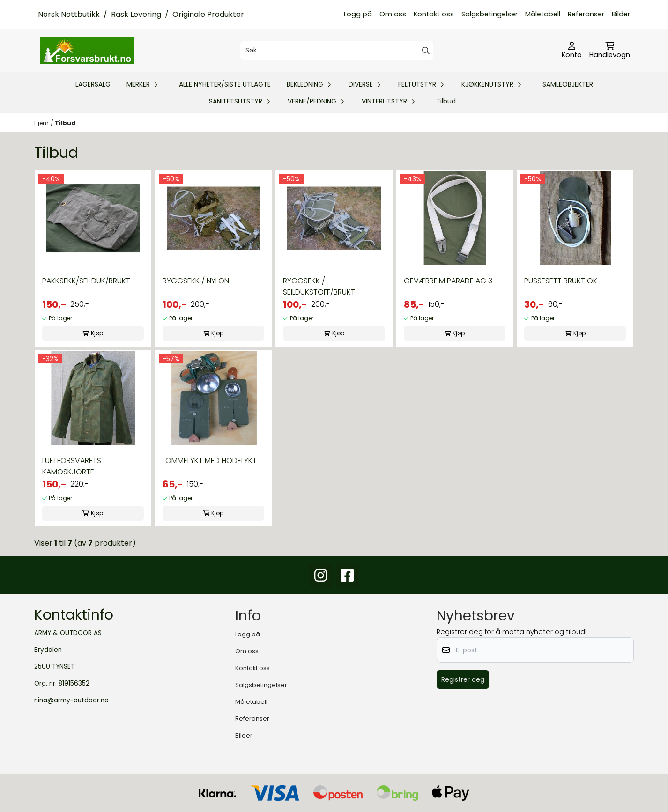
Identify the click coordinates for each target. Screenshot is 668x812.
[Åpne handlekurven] (610, 51)
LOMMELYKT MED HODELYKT (210, 461)
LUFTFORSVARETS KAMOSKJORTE (72, 466)
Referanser (586, 14)
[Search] (426, 51)
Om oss (393, 14)
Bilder (621, 14)
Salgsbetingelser (490, 14)
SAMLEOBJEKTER (568, 84)
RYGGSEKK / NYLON (196, 281)
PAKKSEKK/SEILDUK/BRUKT (86, 281)
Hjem (41, 123)
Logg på (358, 14)
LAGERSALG (93, 84)
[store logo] (87, 51)
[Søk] (337, 51)
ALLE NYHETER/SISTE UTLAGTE (225, 84)
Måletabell (543, 14)
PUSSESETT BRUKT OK (561, 281)
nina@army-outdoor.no (71, 700)
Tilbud (446, 101)
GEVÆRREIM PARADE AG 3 (448, 281)
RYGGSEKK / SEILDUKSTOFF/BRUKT (319, 286)
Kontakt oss (434, 14)
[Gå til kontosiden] (572, 51)
